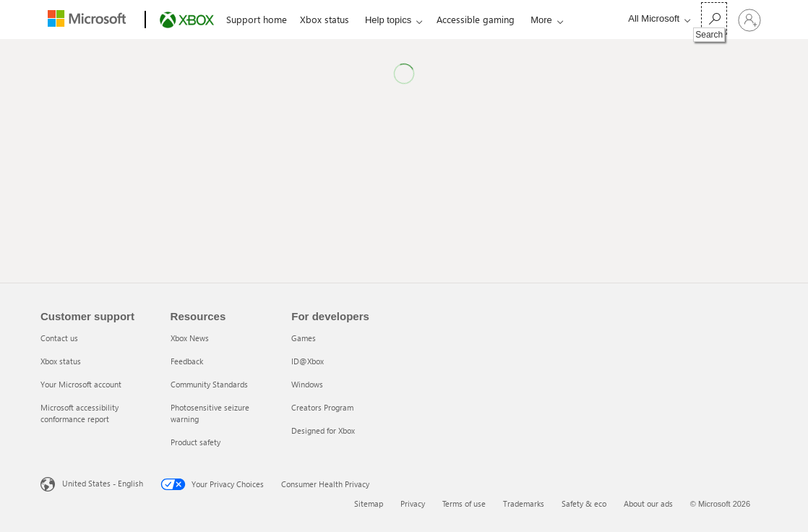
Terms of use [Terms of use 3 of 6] (464, 503)
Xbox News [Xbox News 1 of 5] (190, 338)
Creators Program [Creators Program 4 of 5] (322, 407)
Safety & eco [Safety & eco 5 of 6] (584, 503)
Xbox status (325, 19)
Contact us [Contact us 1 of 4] (59, 338)
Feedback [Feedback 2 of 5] (187, 361)
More (541, 20)
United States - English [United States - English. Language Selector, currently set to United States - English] (103, 483)
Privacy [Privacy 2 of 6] (413, 503)
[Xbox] (185, 20)
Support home (257, 19)
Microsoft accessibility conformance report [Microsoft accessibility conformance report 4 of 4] (79, 413)
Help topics (388, 20)
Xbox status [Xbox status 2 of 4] (61, 361)
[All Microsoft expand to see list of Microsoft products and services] (656, 18)
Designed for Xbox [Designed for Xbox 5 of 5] (323, 430)
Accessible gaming (476, 19)
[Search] (714, 18)
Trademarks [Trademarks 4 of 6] (524, 503)
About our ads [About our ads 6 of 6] (648, 503)
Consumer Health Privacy (325, 484)
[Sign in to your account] (749, 20)
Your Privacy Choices (212, 484)
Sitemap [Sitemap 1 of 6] (369, 503)
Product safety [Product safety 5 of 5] (195, 442)
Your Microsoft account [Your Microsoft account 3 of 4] (81, 384)
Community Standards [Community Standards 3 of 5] (209, 384)
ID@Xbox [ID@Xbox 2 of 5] (308, 361)
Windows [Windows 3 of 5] (307, 384)
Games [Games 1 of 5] (304, 338)
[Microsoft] (90, 20)
